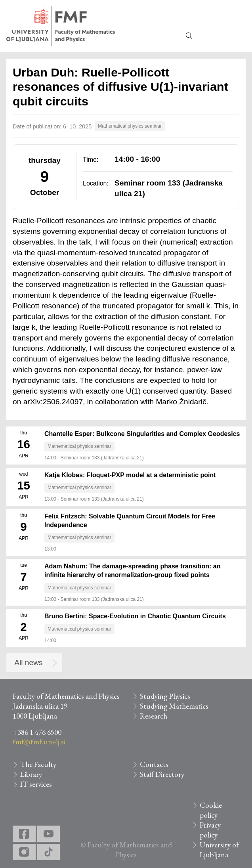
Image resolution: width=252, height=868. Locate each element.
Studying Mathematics (174, 706)
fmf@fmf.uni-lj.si (39, 742)
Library (31, 774)
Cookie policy (211, 810)
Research (154, 716)
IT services (36, 784)
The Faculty (38, 764)
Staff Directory (162, 774)
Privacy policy (210, 830)
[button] (189, 16)
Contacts (154, 764)
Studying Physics (165, 696)
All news (28, 662)
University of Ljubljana (219, 850)
